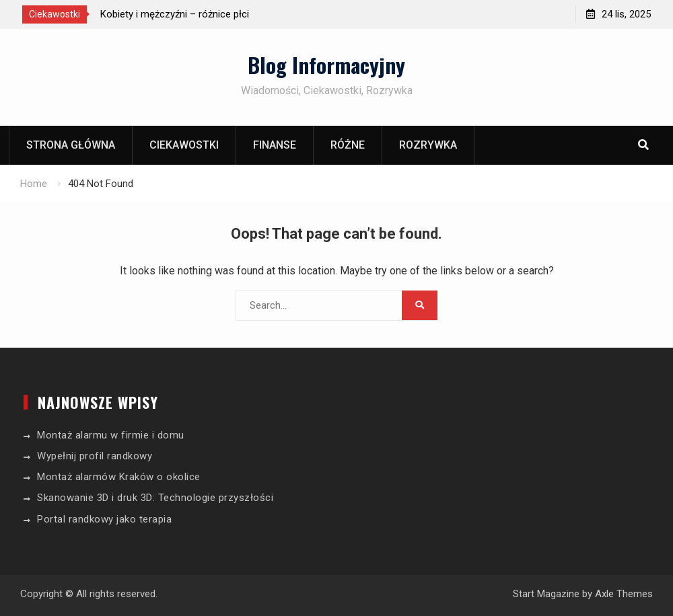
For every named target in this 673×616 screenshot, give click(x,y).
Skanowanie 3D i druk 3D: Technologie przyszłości (155, 498)
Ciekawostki (184, 145)
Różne (348, 145)
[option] (221, 14)
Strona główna (71, 145)
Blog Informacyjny (326, 65)
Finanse (275, 145)
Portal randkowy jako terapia (104, 519)
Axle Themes (624, 594)
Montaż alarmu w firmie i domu (111, 435)
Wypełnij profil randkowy (95, 456)
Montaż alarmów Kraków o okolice (119, 477)
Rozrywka (428, 145)
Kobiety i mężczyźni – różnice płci (175, 14)
